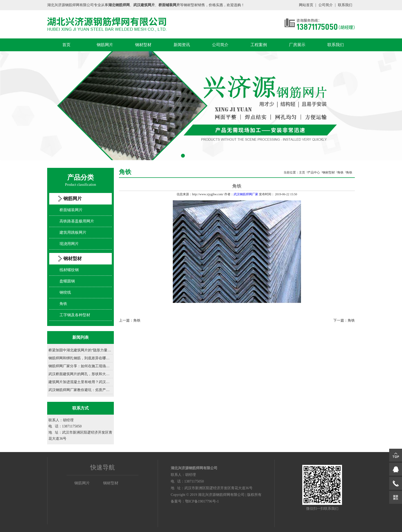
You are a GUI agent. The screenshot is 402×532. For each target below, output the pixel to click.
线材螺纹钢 (69, 270)
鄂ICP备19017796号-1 (202, 501)
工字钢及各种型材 (75, 315)
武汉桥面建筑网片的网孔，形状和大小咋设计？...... (81, 374)
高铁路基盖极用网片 (77, 221)
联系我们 (345, 5)
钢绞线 (65, 292)
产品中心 (314, 172)
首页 (66, 45)
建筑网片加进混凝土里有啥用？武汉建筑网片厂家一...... (81, 382)
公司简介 (326, 5)
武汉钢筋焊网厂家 (246, 194)
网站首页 (306, 5)
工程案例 (259, 45)
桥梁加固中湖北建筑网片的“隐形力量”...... (81, 350)
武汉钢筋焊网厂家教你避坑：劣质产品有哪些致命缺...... (81, 390)
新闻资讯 (182, 45)
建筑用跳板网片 (73, 232)
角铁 (63, 304)
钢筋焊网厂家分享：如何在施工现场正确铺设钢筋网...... (81, 366)
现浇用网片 (69, 244)
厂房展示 (297, 45)
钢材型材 (143, 45)
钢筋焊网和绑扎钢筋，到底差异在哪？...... (81, 358)
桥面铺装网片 (71, 210)
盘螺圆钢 (67, 281)
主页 (302, 172)
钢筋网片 (105, 45)
